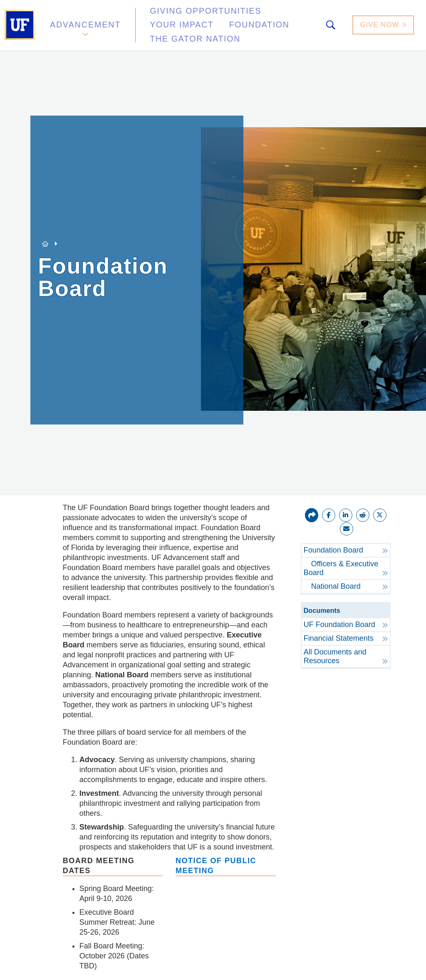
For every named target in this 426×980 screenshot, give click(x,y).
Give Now (384, 22)
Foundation (168, 27)
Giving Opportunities (189, 18)
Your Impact (277, 18)
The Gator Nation (246, 27)
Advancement (85, 22)
